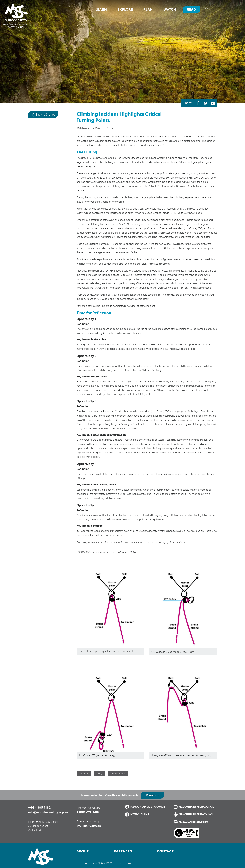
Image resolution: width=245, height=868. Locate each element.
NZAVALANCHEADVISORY (194, 822)
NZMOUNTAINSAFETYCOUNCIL (148, 807)
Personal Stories (118, 774)
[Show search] (207, 9)
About (83, 851)
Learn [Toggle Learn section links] (101, 10)
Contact (165, 851)
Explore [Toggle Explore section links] (125, 10)
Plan (148, 10)
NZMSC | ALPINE (140, 815)
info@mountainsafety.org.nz (48, 812)
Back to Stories (43, 115)
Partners (123, 851)
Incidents (84, 774)
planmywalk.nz (88, 812)
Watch (170, 10)
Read (194, 9)
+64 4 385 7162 (39, 808)
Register (151, 795)
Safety (99, 774)
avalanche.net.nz (89, 826)
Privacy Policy (126, 863)
